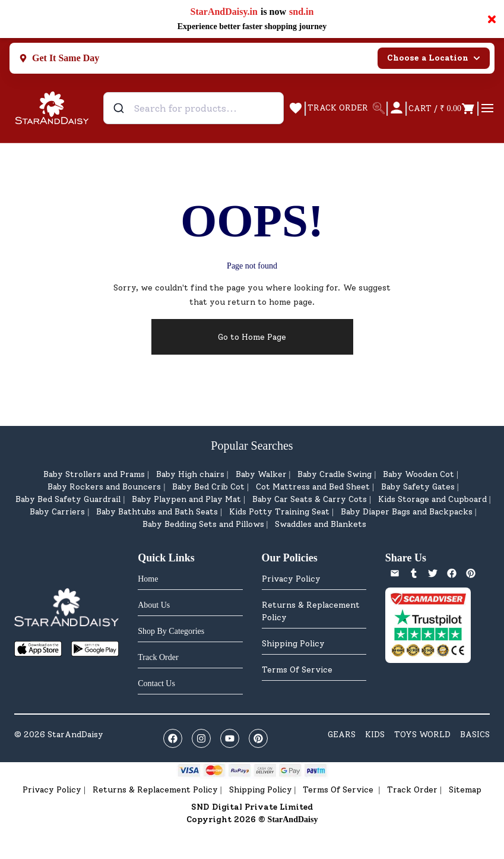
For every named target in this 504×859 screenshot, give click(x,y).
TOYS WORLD (422, 735)
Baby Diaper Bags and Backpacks (407, 512)
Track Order (412, 790)
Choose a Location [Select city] (434, 58)
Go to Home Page (252, 337)
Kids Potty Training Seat (279, 512)
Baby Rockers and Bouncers (104, 487)
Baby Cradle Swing (335, 474)
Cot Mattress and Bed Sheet (313, 487)
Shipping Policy (293, 644)
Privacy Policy (291, 579)
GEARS (342, 735)
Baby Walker (261, 474)
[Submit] (120, 108)
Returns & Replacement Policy (311, 611)
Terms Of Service (297, 670)
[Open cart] (442, 108)
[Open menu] (487, 108)
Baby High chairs (190, 474)
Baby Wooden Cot (419, 474)
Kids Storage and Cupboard (432, 499)
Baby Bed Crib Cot (208, 487)
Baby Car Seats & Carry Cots (310, 499)
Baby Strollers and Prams (94, 474)
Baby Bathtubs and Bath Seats (157, 512)
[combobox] (194, 108)
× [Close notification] (492, 19)
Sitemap (465, 790)
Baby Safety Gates (418, 487)
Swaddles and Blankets (321, 524)
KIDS (375, 735)
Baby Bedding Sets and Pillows (203, 524)
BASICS (475, 735)
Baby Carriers (57, 512)
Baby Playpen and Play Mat (186, 499)
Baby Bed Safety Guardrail (68, 499)
